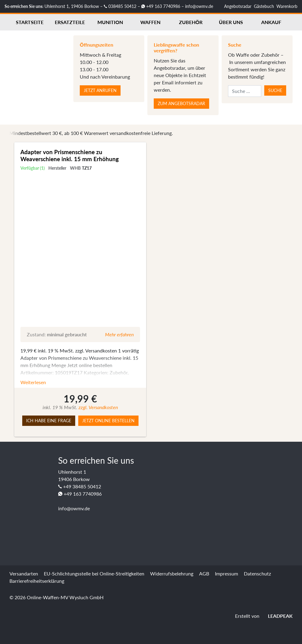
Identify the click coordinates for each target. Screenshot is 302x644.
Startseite (30, 22)
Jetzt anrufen (100, 90)
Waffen (150, 22)
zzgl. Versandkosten (98, 407)
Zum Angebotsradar (181, 103)
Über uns (231, 22)
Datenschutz (257, 573)
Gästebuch (264, 6)
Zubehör (191, 22)
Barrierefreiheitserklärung (37, 581)
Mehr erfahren (119, 334)
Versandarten (24, 573)
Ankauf (271, 22)
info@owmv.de (199, 6)
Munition (110, 22)
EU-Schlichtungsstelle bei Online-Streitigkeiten (94, 573)
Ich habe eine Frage (49, 421)
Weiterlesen (33, 382)
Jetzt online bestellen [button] (108, 421)
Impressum (226, 573)
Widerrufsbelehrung (172, 573)
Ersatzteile (70, 22)
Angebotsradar (238, 6)
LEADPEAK (277, 616)
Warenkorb (287, 6)
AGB (204, 573)
